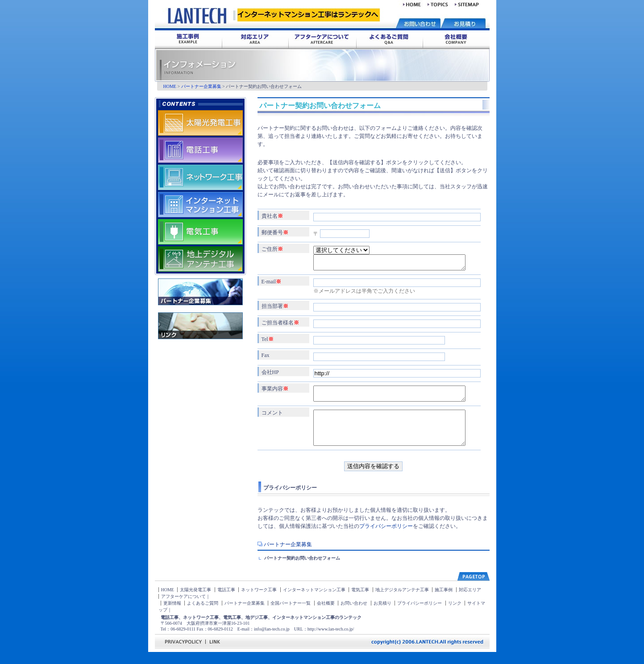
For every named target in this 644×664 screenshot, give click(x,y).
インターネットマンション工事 (314, 602)
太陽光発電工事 (195, 602)
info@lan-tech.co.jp (272, 641)
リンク (455, 615)
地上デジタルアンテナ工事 (402, 602)
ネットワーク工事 (259, 602)
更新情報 (172, 615)
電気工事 (360, 602)
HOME (170, 86)
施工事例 (444, 602)
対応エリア (470, 602)
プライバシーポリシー (386, 538)
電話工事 (226, 602)
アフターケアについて (183, 608)
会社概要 (326, 615)
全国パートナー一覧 (291, 615)
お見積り (382, 615)
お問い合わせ (354, 615)
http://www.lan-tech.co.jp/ (331, 641)
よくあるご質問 (203, 615)
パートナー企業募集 (201, 86)
